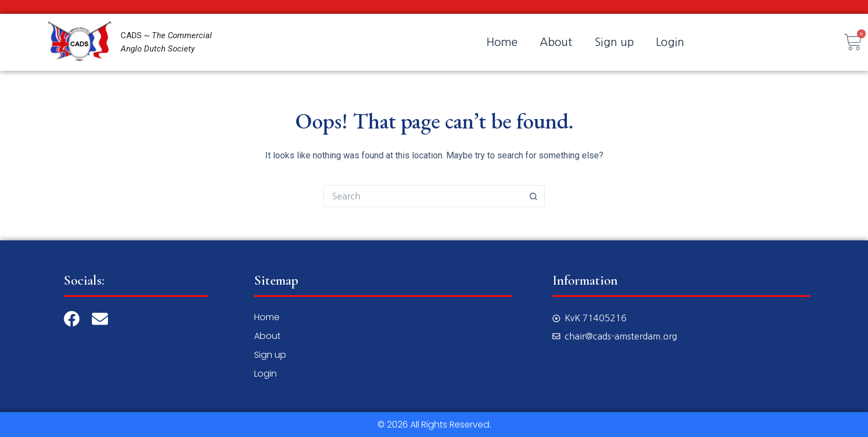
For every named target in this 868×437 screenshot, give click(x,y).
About (556, 42)
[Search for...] (423, 196)
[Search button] (534, 196)
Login (670, 42)
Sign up (614, 42)
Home (502, 42)
